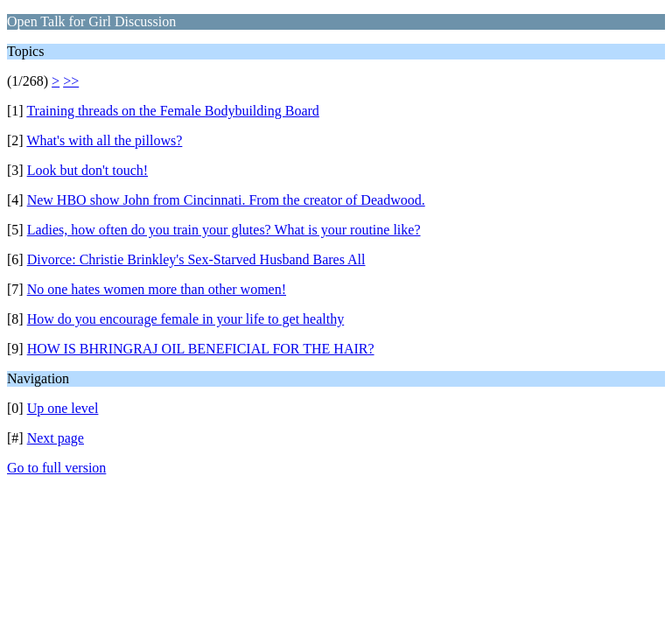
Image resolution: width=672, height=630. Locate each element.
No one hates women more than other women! (157, 289)
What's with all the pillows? (104, 140)
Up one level (63, 408)
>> (71, 81)
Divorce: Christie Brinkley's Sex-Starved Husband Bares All (196, 259)
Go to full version (56, 468)
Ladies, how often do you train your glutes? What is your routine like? (224, 230)
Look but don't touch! (87, 170)
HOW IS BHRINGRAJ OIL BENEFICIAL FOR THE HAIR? (201, 349)
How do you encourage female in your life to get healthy (186, 319)
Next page (56, 438)
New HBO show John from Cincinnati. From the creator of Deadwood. (226, 200)
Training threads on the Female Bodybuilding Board (172, 111)
